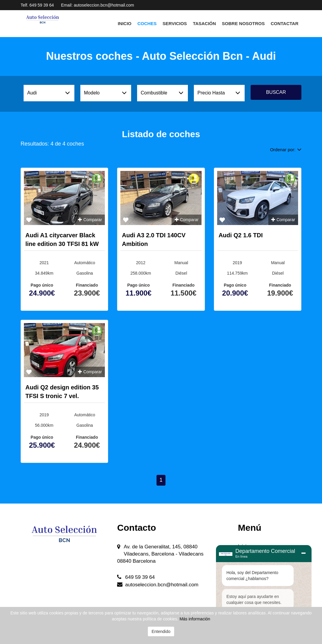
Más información (195, 619)
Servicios (175, 23)
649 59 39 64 (42, 5)
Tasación (204, 23)
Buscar (276, 92)
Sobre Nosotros (243, 23)
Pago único (42, 285)
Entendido (161, 631)
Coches (147, 23)
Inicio (125, 23)
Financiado (87, 285)
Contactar (285, 23)
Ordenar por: (286, 150)
